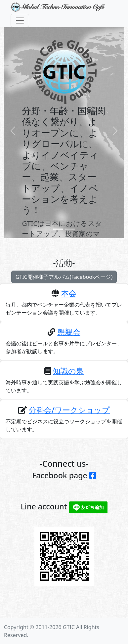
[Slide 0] (58, 229)
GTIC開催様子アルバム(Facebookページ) (64, 279)
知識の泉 (68, 376)
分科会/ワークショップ (69, 415)
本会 (69, 298)
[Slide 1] (70, 229)
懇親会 (69, 337)
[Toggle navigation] (20, 21)
